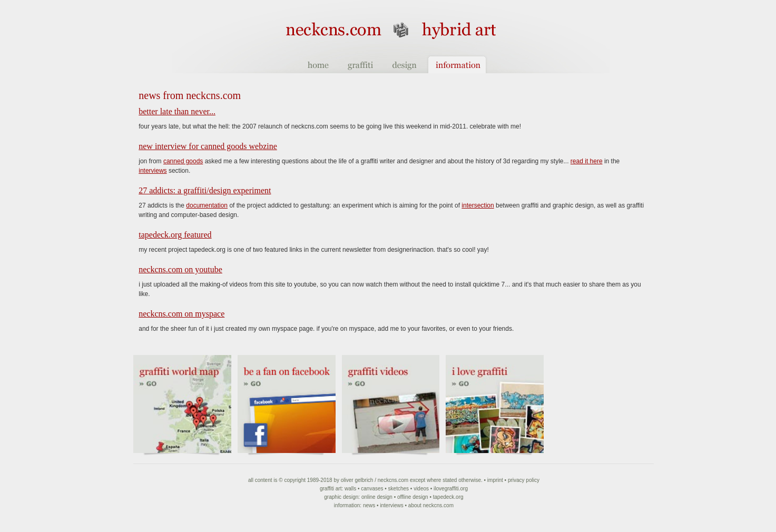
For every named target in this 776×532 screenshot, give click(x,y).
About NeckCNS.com (431, 505)
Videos (421, 489)
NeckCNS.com (393, 480)
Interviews (391, 505)
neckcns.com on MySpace (181, 314)
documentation (207, 205)
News (369, 505)
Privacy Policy (524, 480)
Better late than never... (177, 111)
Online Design (377, 497)
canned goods (183, 161)
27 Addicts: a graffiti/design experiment (205, 190)
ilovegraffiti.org (451, 489)
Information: (348, 505)
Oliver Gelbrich (357, 480)
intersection (478, 205)
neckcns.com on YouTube (180, 269)
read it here (587, 161)
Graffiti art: (331, 489)
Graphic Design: (342, 497)
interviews (153, 171)
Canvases (372, 489)
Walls (350, 489)
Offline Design (413, 497)
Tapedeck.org (448, 497)
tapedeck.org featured (175, 235)
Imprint (495, 480)
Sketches (399, 489)
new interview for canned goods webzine (208, 146)
